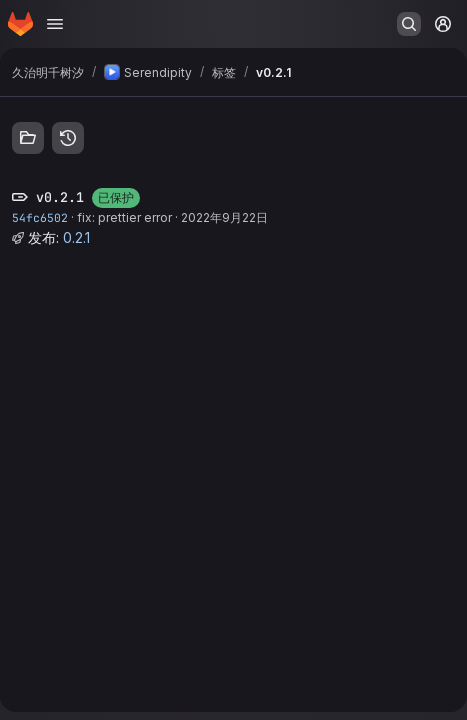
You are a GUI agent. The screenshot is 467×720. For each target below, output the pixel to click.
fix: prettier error (124, 217)
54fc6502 (40, 217)
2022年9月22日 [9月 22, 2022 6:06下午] (224, 217)
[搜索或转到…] (409, 24)
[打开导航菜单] (55, 24)
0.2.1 (76, 237)
